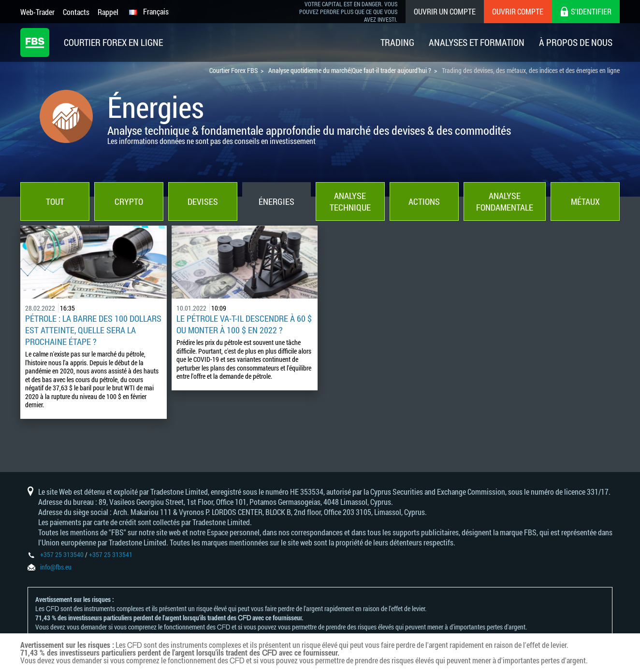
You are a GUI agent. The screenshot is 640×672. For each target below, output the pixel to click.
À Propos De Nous (576, 42)
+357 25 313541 (111, 554)
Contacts (76, 12)
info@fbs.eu (56, 567)
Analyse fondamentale (505, 201)
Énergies (276, 201)
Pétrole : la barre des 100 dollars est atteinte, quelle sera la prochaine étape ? (93, 330)
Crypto (129, 201)
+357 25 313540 (62, 554)
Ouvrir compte (518, 11)
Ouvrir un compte (445, 11)
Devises (203, 201)
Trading (397, 42)
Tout (55, 201)
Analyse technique (350, 201)
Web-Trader (37, 12)
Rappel (108, 12)
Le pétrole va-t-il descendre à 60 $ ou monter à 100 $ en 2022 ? (244, 324)
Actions (424, 201)
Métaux (585, 201)
